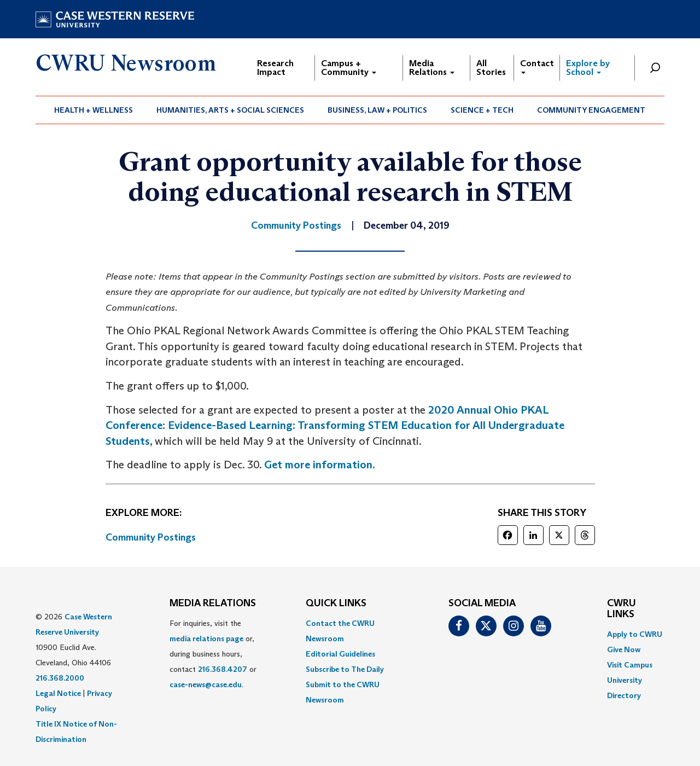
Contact (537, 66)
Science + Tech (482, 110)
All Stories (491, 68)
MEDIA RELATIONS (213, 603)
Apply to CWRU (635, 634)
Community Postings (151, 537)
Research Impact (275, 68)
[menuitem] (94, 110)
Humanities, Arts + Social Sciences (230, 110)
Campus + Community (349, 68)
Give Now (624, 649)
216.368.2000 (60, 678)
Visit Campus (630, 665)
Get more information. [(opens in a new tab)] (320, 465)
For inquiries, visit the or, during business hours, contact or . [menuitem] (213, 654)
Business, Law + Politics (377, 110)
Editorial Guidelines (340, 654)
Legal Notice (58, 693)
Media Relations (432, 68)
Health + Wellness (94, 110)
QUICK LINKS (336, 603)
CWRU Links (622, 609)
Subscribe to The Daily (345, 669)
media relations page (206, 639)
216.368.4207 (223, 669)
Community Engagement (591, 110)
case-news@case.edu (206, 684)
